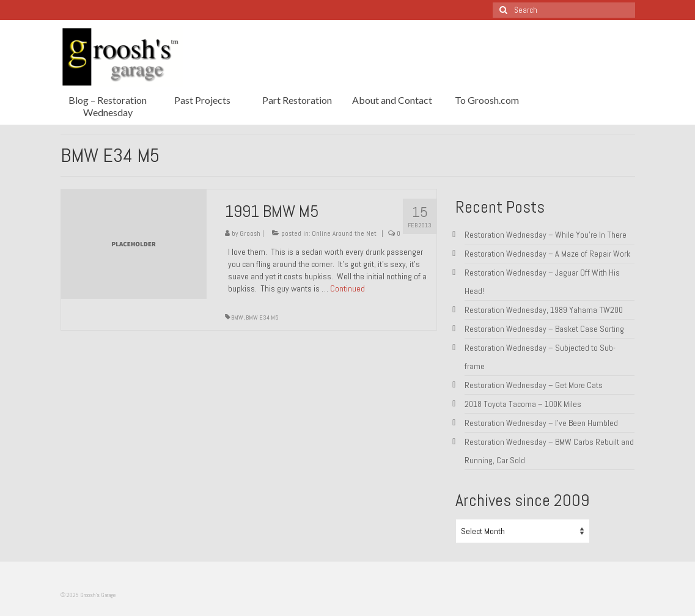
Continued (347, 288)
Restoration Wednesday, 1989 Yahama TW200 (544, 310)
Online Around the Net (344, 233)
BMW (237, 317)
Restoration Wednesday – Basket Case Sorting (544, 329)
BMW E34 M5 (262, 317)
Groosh (250, 233)
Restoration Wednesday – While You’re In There (546, 235)
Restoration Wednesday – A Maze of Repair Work (547, 254)
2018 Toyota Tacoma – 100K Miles (523, 404)
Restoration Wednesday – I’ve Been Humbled (541, 423)
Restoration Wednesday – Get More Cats (534, 385)
